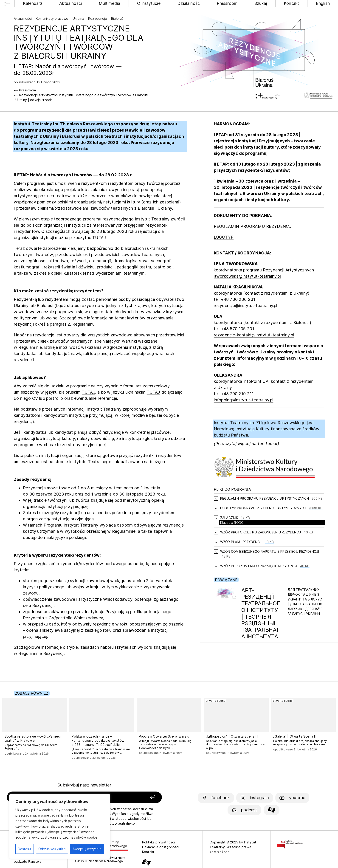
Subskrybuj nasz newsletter (84, 785)
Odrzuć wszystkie (52, 849)
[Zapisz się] (132, 797)
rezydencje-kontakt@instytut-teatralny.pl (254, 335)
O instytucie (149, 3)
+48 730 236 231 (238, 299)
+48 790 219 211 (237, 394)
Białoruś (117, 18)
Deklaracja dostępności (161, 847)
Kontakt (291, 3)
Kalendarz (33, 3)
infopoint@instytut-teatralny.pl (244, 400)
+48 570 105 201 (238, 329)
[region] (60, 826)
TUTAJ (98, 238)
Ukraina (78, 18)
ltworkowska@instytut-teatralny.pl (247, 276)
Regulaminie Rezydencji (41, 653)
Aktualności (70, 3)
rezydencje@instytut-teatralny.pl (246, 306)
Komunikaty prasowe (52, 18)
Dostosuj (25, 849)
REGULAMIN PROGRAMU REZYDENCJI (253, 226)
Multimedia (110, 3)
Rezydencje (98, 18)
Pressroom (227, 3)
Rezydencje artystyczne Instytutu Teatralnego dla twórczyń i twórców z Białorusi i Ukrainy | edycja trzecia (81, 97)
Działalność (189, 3)
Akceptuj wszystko (87, 849)
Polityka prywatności (159, 842)
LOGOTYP (224, 237)
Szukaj (261, 3)
